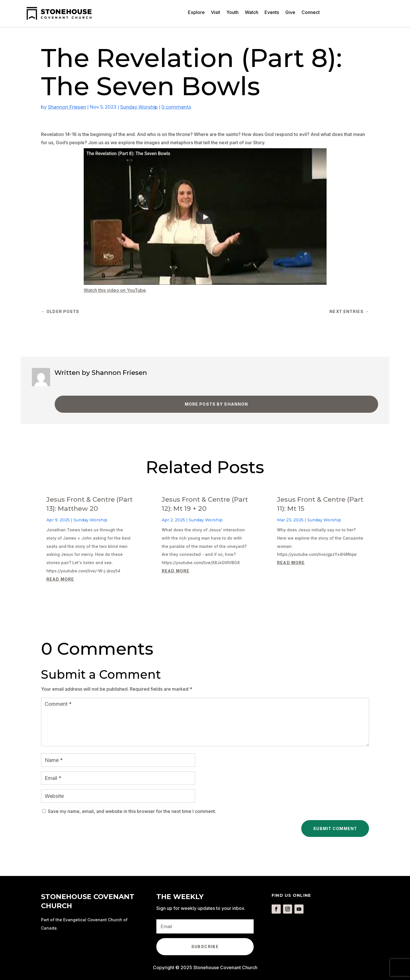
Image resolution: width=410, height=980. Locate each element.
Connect (311, 13)
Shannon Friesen (67, 107)
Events (272, 13)
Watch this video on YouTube (115, 290)
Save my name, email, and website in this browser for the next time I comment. (132, 811)
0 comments (176, 107)
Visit (216, 13)
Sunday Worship (139, 107)
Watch (252, 13)
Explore (196, 13)
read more (60, 579)
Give (290, 13)
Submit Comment (335, 828)
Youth (232, 13)
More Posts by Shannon (217, 404)
